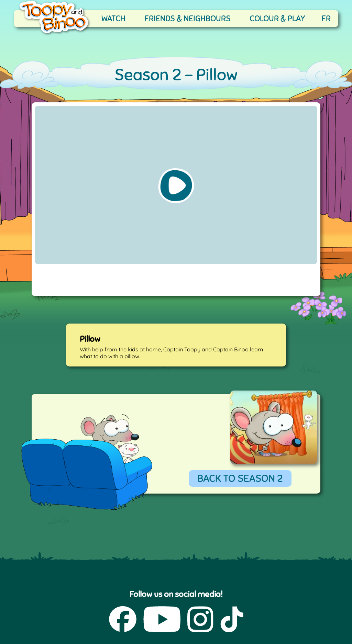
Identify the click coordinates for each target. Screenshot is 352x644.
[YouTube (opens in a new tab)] (162, 620)
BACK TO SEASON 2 (240, 478)
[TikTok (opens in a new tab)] (232, 620)
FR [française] (326, 19)
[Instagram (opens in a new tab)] (200, 620)
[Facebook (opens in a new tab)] (123, 620)
